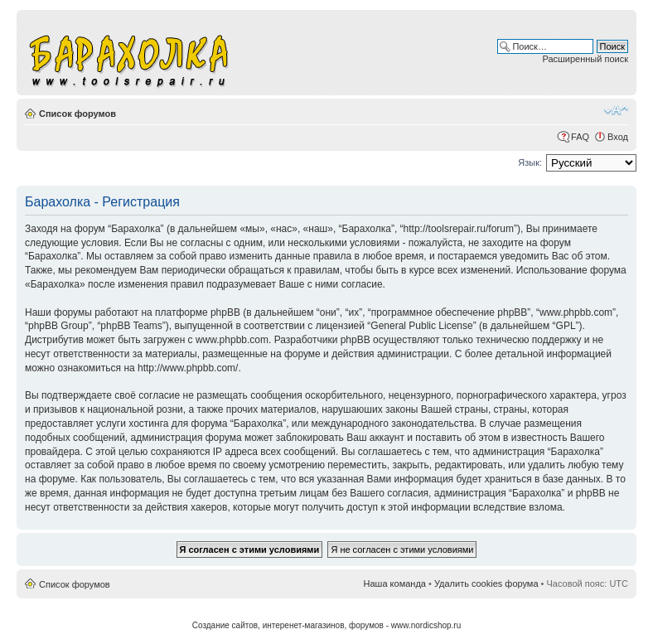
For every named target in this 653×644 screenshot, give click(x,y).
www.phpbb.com (232, 340)
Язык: (530, 162)
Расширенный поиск (585, 59)
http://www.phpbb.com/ (188, 368)
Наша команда (395, 583)
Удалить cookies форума (486, 583)
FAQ (580, 137)
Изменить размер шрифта (616, 110)
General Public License (421, 326)
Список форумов (77, 114)
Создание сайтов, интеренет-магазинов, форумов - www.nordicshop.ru (327, 625)
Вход (618, 137)
